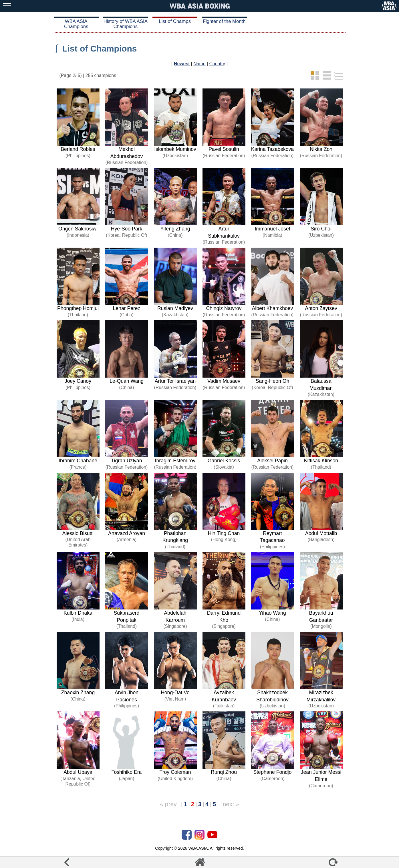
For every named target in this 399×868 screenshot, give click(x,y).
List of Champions (100, 49)
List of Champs (175, 21)
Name (199, 64)
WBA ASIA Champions (76, 24)
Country (217, 64)
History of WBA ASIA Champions (126, 24)
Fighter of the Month (224, 21)
